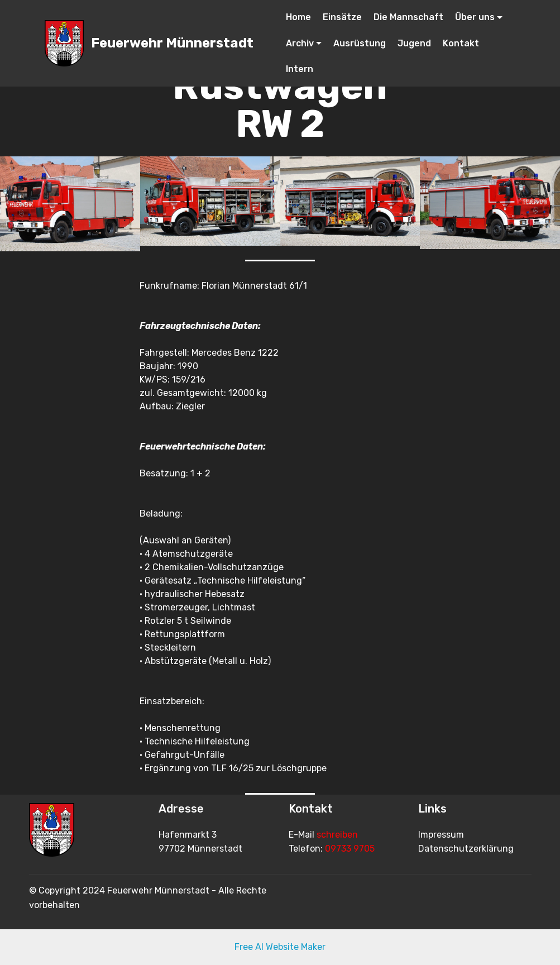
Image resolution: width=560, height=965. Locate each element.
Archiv (300, 43)
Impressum (441, 835)
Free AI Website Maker (280, 947)
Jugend (414, 43)
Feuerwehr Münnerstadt (172, 43)
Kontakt (461, 43)
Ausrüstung (360, 43)
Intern (300, 69)
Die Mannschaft (408, 17)
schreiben (337, 835)
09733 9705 (350, 849)
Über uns (475, 17)
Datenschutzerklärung (466, 849)
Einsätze (342, 17)
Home (298, 17)
